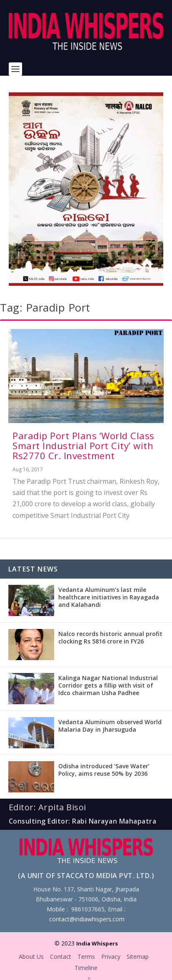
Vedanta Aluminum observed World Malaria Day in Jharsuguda (110, 726)
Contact (61, 956)
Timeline (86, 968)
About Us (31, 956)
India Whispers (97, 943)
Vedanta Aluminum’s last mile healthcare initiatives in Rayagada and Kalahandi (109, 597)
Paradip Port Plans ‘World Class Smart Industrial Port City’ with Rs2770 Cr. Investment (84, 445)
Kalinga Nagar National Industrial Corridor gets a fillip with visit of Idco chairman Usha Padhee (108, 685)
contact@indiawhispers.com (87, 919)
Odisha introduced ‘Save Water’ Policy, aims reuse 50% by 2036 (104, 770)
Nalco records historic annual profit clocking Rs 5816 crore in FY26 (110, 637)
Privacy (111, 956)
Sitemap (138, 956)
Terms (86, 956)
